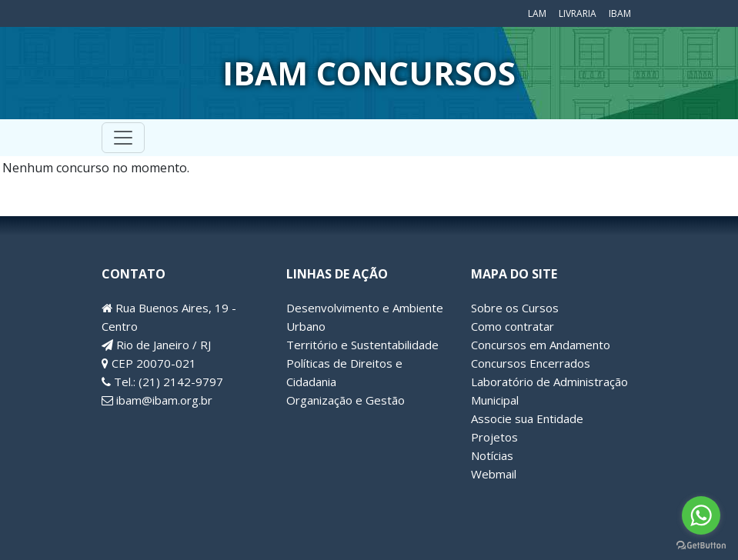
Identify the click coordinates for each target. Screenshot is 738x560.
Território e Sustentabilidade (362, 345)
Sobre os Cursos (515, 308)
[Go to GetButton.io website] (701, 545)
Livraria (578, 13)
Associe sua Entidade (527, 418)
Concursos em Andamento (541, 345)
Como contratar (513, 326)
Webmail (494, 474)
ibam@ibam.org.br (157, 400)
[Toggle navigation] (123, 138)
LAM (537, 13)
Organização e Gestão (346, 400)
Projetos (494, 437)
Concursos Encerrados (531, 363)
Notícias (492, 455)
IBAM (620, 13)
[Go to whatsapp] (701, 515)
